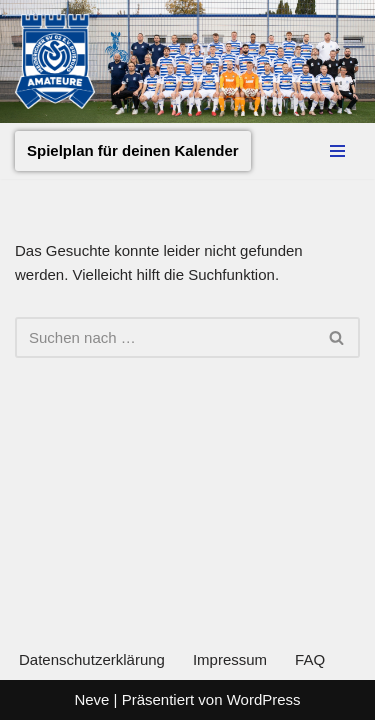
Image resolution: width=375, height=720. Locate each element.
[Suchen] (165, 337)
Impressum (230, 659)
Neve (91, 699)
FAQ (310, 659)
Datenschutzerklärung (92, 659)
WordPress (264, 699)
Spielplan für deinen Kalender (133, 150)
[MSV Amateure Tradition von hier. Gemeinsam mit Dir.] (55, 61)
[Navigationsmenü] (337, 151)
